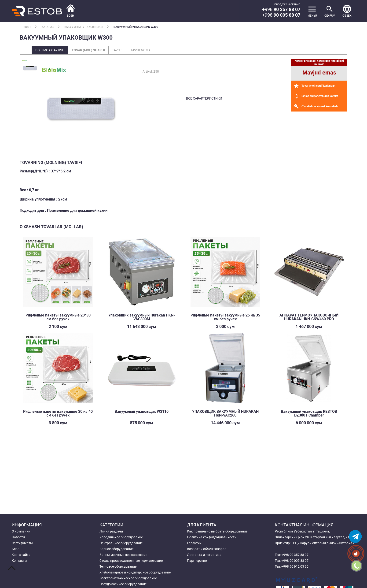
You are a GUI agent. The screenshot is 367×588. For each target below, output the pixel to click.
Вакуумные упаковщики (84, 27)
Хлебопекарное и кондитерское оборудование (135, 572)
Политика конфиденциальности (212, 537)
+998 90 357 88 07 (295, 555)
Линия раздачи (111, 531)
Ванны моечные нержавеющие (123, 555)
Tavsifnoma (141, 50)
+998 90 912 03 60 (295, 566)
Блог (15, 549)
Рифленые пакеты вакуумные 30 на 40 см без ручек (58, 413)
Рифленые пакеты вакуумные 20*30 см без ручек (58, 317)
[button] (347, 11)
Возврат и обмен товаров (207, 549)
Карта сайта (21, 555)
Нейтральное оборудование (121, 543)
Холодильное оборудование (121, 537)
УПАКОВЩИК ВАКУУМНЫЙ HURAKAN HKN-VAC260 (225, 413)
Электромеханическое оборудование (128, 578)
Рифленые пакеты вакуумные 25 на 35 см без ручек (225, 317)
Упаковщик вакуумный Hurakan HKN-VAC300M (142, 317)
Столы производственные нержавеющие (131, 561)
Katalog (48, 27)
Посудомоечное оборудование (123, 584)
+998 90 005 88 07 (295, 561)
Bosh (27, 27)
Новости (18, 537)
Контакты (19, 561)
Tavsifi (118, 50)
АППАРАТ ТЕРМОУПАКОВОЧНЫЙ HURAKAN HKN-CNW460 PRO (309, 317)
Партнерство (197, 561)
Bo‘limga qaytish (50, 50)
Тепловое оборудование (118, 566)
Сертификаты (22, 543)
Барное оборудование (116, 549)
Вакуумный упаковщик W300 (136, 27)
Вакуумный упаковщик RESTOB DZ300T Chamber (309, 413)
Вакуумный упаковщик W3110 (142, 411)
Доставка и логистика (204, 555)
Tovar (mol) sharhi (88, 50)
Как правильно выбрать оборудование (217, 531)
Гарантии (194, 543)
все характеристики (204, 98)
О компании (21, 531)
